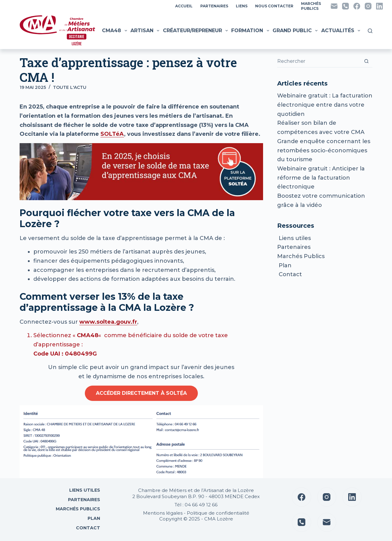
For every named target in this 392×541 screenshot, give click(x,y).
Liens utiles (294, 238)
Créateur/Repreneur (196, 31)
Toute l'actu (70, 87)
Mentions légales (163, 513)
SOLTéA (112, 134)
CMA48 (115, 31)
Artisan (146, 31)
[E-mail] (334, 6)
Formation (251, 31)
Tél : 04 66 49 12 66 (196, 505)
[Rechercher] (370, 31)
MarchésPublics (311, 6)
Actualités (341, 31)
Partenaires (214, 6)
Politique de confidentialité (218, 513)
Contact (290, 274)
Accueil (184, 6)
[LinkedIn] (379, 6)
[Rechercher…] (319, 61)
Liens (242, 6)
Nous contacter (274, 6)
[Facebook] (357, 6)
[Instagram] (368, 6)
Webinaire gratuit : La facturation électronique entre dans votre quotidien (325, 105)
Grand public (296, 31)
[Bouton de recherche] (366, 61)
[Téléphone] (345, 6)
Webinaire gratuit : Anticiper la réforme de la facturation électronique (321, 178)
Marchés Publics (301, 256)
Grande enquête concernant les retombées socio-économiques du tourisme (324, 150)
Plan (284, 265)
